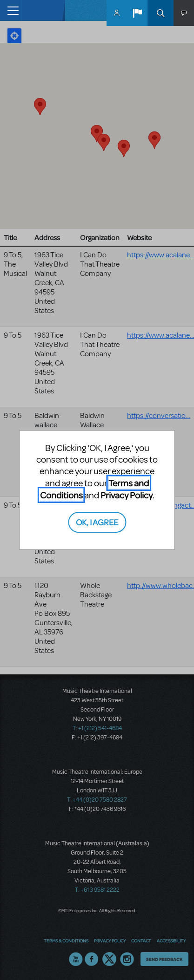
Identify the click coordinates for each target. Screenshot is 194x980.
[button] (137, 13)
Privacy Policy (127, 495)
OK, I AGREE (97, 522)
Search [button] (161, 13)
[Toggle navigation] (10, 10)
